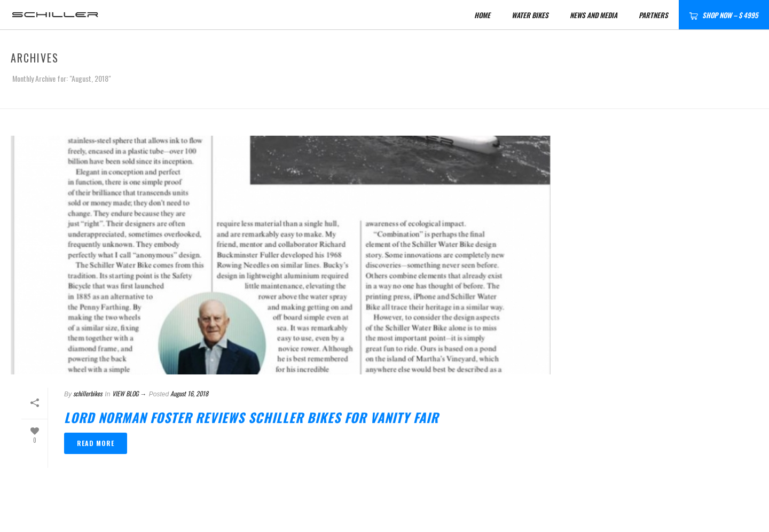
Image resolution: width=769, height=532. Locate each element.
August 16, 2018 (189, 393)
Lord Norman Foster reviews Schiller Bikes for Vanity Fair (251, 417)
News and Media (594, 15)
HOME (482, 15)
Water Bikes (530, 15)
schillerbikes (88, 393)
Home (655, 99)
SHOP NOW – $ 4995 (724, 15)
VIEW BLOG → (129, 393)
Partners (653, 15)
